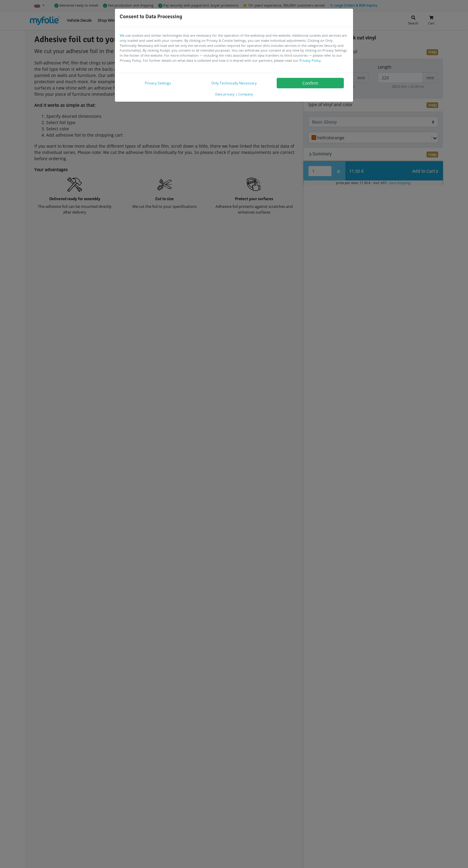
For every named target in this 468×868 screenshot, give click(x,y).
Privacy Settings (158, 83)
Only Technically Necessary (234, 83)
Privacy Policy (310, 60)
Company (246, 94)
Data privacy (225, 94)
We (122, 35)
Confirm (310, 83)
